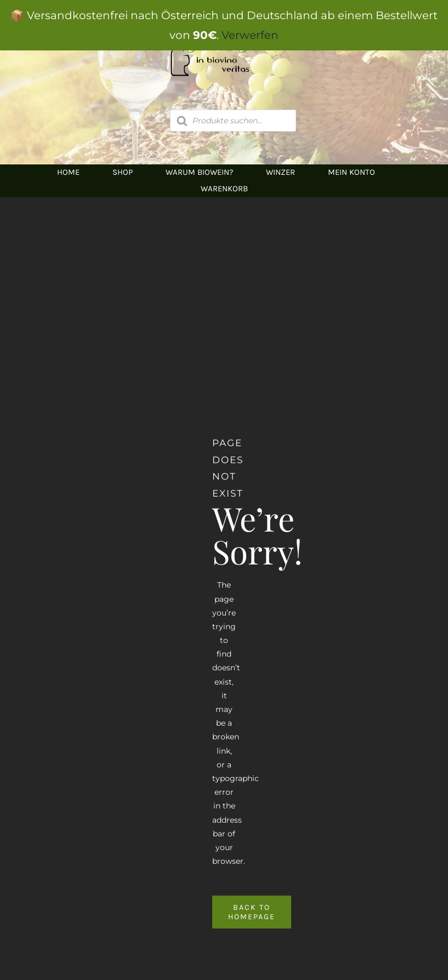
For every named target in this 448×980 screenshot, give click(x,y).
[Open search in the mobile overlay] (233, 121)
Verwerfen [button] (250, 35)
